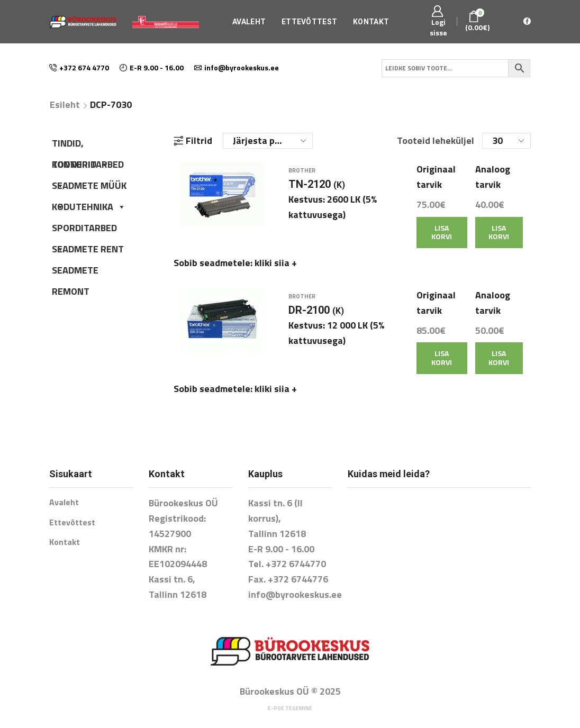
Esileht (65, 105)
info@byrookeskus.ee (295, 584)
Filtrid (193, 141)
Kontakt (371, 22)
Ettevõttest (309, 22)
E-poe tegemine (290, 698)
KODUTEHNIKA (89, 207)
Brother (302, 176)
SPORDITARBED (84, 230)
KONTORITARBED (88, 166)
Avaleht (249, 22)
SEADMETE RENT (88, 249)
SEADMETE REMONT (75, 272)
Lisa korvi (442, 237)
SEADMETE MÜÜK (89, 187)
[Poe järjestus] (268, 141)
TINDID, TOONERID (80, 145)
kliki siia (276, 267)
